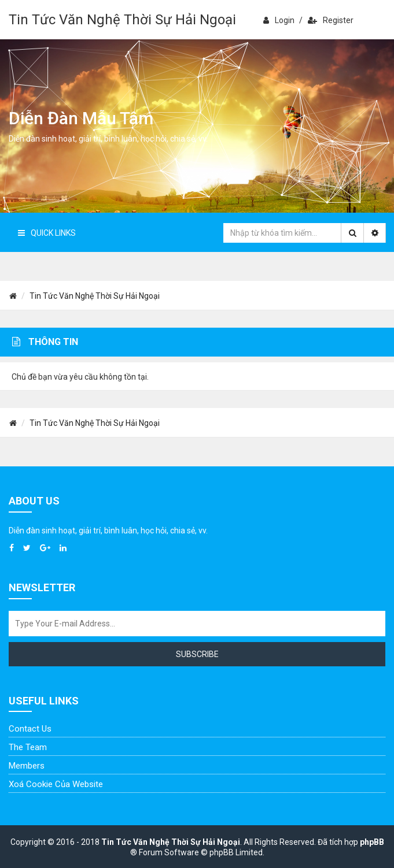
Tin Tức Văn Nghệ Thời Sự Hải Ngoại (122, 20)
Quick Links (47, 233)
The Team (28, 747)
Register (331, 20)
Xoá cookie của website (56, 784)
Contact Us (30, 729)
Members (27, 766)
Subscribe (197, 654)
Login (279, 20)
